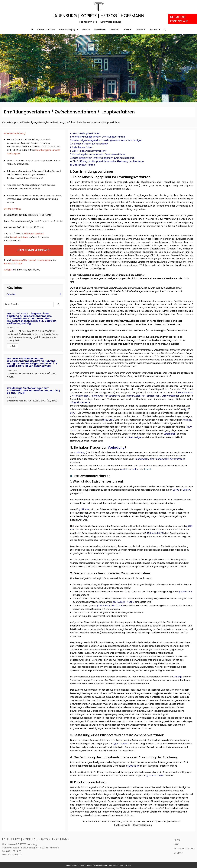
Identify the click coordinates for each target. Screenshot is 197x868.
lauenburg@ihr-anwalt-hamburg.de (31, 260)
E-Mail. (148, 469)
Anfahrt (8, 270)
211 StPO (187, 490)
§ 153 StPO (102, 605)
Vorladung (116, 448)
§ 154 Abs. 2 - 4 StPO (123, 602)
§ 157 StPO (84, 509)
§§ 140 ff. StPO (121, 744)
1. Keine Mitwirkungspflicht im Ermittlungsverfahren (97, 137)
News (177, 840)
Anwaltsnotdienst (19, 237)
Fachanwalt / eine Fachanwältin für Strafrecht (160, 459)
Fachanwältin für (136, 396)
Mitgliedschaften (184, 849)
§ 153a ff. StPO (116, 605)
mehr (13, 346)
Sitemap (178, 853)
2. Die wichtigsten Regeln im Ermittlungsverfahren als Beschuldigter (106, 140)
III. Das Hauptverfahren (82, 165)
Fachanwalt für (100, 396)
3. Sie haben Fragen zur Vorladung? (89, 144)
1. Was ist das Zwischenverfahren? (88, 151)
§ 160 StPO (109, 420)
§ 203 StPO (133, 766)
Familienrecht (153, 396)
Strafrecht (115, 396)
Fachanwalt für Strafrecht (105, 308)
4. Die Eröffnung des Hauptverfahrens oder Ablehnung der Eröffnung (107, 161)
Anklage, (187, 420)
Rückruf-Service (34, 234)
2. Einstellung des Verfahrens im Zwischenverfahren (98, 154)
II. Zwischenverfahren (82, 147)
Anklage (178, 677)
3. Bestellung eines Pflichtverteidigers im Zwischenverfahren (102, 158)
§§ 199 (176, 490)
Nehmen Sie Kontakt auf (179, 19)
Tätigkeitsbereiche (80, 402)
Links (177, 844)
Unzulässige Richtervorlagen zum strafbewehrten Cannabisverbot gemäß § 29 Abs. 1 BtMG (34, 390)
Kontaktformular (13, 263)
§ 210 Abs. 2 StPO (155, 776)
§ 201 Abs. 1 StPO (155, 533)
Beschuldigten (93, 301)
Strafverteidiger (81, 396)
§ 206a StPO (185, 592)
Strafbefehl (170, 434)
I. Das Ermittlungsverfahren (85, 133)
